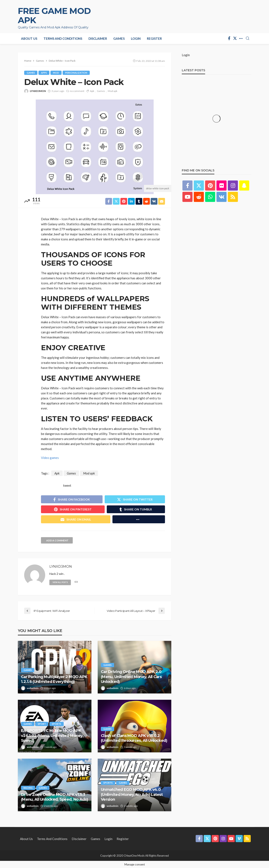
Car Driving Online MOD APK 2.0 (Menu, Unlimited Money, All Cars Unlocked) (131, 677)
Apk (92, 91)
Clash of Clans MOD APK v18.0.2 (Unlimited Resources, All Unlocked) (134, 738)
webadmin (33, 688)
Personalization (76, 73)
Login (136, 38)
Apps (44, 73)
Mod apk (113, 91)
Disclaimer (98, 38)
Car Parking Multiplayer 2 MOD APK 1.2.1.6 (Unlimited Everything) (54, 679)
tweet (67, 485)
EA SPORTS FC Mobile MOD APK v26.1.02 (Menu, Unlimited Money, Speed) (52, 736)
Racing (28, 788)
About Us (29, 38)
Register (154, 38)
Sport (42, 724)
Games (119, 38)
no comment (77, 91)
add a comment (57, 540)
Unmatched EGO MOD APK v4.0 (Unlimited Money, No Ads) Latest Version (132, 794)
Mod (56, 73)
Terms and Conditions (63, 38)
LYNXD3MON (38, 91)
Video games (50, 458)
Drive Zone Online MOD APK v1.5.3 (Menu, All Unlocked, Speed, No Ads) (54, 797)
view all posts (60, 582)
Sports (57, 724)
